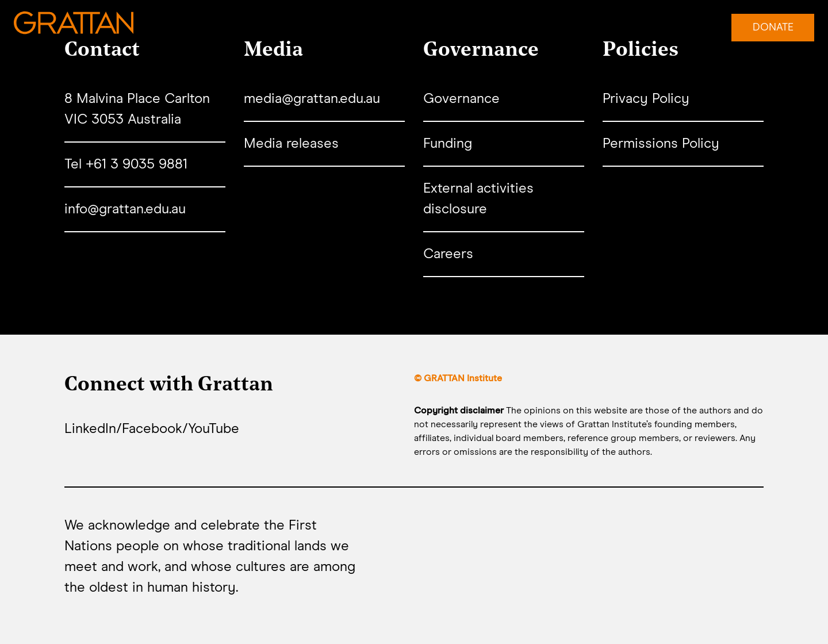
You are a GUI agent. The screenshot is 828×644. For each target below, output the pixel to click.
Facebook (152, 429)
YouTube (214, 429)
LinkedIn (90, 429)
